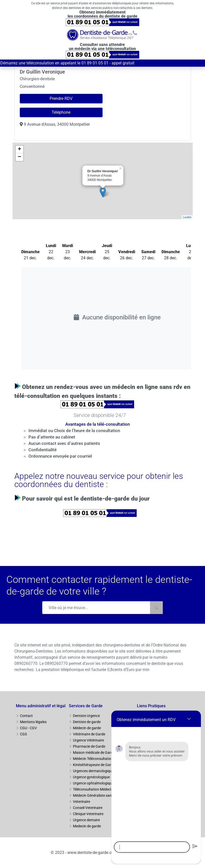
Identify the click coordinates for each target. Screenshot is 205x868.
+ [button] (19, 149)
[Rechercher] (156, 608)
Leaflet (187, 217)
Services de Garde (86, 706)
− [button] (19, 157)
